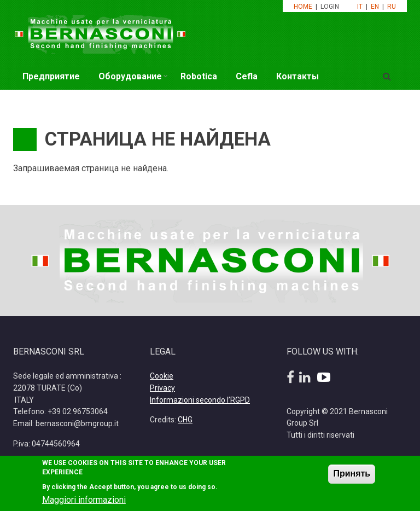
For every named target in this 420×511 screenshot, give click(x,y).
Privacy (162, 388)
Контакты (297, 76)
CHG (185, 420)
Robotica (199, 76)
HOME (303, 7)
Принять (352, 478)
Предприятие (51, 76)
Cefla (247, 76)
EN (375, 7)
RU (392, 7)
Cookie (162, 376)
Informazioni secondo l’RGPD (200, 400)
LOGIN (331, 7)
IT (360, 7)
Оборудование (130, 76)
